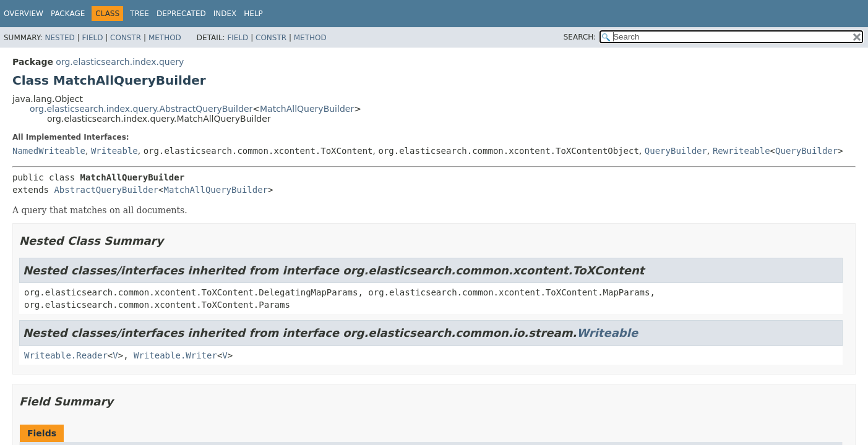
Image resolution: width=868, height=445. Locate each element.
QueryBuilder (676, 151)
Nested (59, 38)
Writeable (114, 151)
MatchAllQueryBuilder (307, 109)
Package (68, 14)
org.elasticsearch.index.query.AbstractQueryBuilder (141, 109)
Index (225, 14)
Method (165, 38)
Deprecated (181, 14)
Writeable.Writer (175, 355)
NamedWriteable (49, 151)
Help (253, 14)
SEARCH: (580, 37)
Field (92, 38)
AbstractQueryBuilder (106, 190)
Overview (24, 14)
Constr (126, 38)
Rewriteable (741, 151)
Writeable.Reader (66, 355)
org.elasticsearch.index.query (120, 62)
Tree (140, 14)
